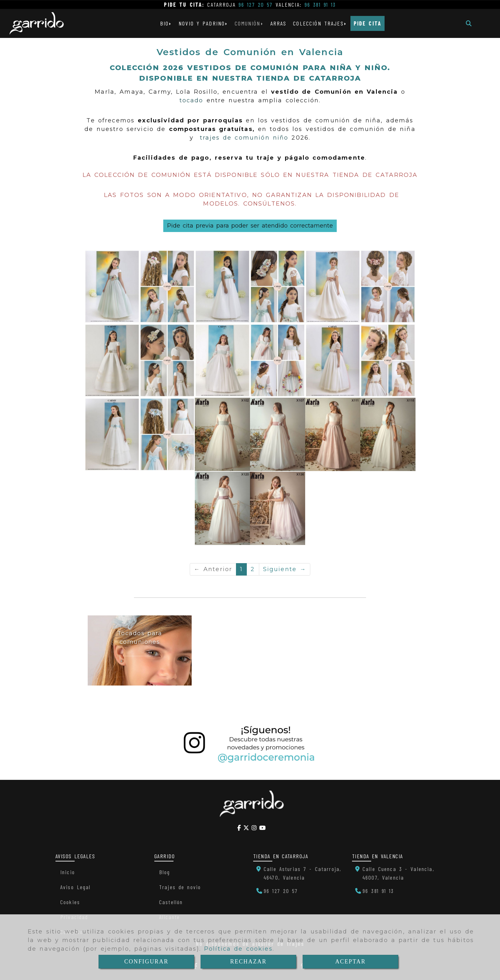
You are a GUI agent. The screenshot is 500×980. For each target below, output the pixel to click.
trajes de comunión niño (244, 138)
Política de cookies (238, 949)
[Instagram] (254, 828)
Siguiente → (285, 569)
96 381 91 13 (320, 4)
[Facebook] (239, 828)
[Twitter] (246, 828)
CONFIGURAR (147, 962)
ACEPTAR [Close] (350, 962)
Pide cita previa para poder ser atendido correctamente (250, 226)
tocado (191, 100)
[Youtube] (262, 828)
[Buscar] (469, 23)
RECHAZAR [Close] (248, 962)
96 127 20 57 (256, 4)
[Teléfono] (277, 891)
